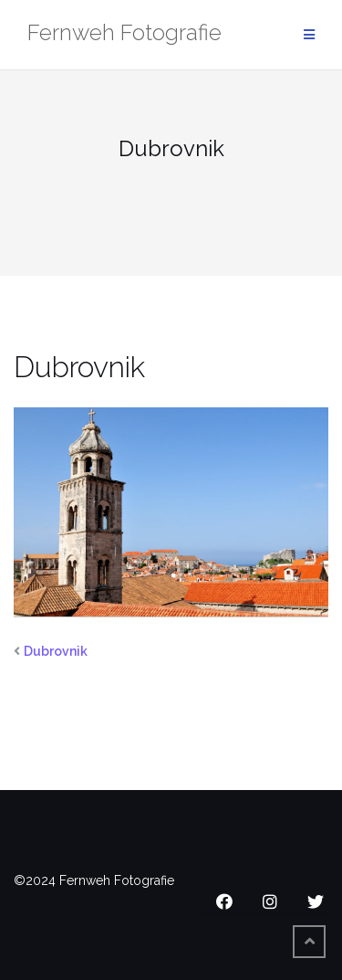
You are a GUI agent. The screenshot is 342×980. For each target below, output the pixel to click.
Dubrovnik (56, 651)
